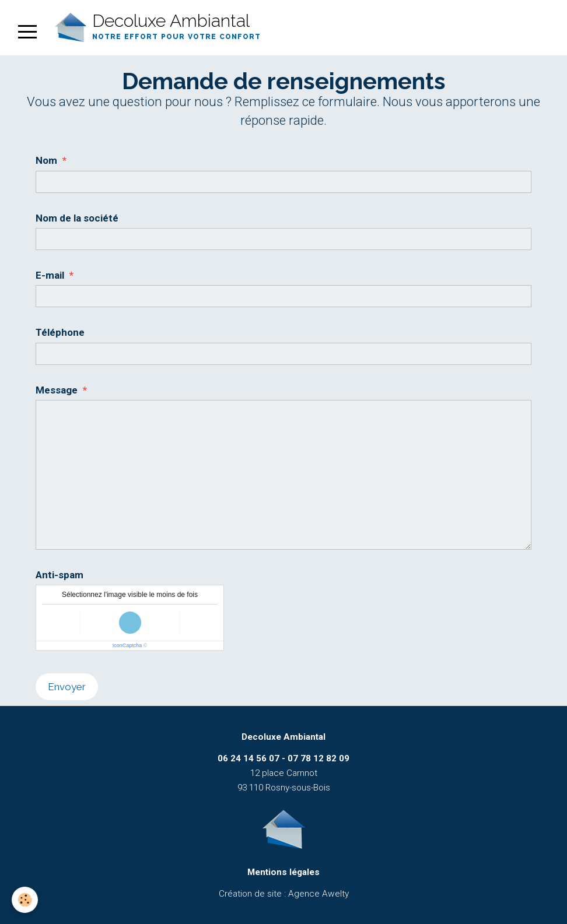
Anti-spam (60, 575)
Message (57, 390)
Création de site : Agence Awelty (284, 894)
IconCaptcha (127, 645)
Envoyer (67, 687)
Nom (46, 160)
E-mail (50, 275)
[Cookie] (25, 900)
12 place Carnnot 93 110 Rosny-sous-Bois (283, 773)
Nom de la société (77, 218)
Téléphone (60, 332)
